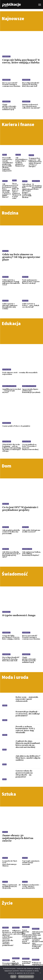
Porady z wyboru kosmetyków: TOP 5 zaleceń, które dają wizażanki (25, 730)
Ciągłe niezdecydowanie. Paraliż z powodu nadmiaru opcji (9, 107)
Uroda (5, 705)
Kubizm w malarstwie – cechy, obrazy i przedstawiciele (31, 887)
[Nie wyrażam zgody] (40, 973)
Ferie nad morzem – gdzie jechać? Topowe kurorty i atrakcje (31, 282)
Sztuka (5, 832)
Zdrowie (5, 928)
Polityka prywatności (26, 977)
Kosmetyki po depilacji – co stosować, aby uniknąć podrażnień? (28, 714)
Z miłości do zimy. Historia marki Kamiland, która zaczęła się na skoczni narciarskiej (28, 744)
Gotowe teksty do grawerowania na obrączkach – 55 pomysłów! (24, 774)
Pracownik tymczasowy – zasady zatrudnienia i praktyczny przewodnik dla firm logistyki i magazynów (8, 164)
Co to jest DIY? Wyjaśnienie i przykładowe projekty (20, 509)
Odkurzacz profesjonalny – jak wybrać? (18, 932)
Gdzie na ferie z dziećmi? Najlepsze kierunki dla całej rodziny (10, 306)
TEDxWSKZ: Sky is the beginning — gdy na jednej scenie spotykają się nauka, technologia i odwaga (12, 448)
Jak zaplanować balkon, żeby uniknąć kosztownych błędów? (31, 554)
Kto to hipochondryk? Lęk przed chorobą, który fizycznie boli (31, 85)
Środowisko (7, 423)
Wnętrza (6, 504)
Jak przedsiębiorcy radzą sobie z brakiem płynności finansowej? (21, 162)
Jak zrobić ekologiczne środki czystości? (31, 531)
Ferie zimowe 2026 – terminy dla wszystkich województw (20, 373)
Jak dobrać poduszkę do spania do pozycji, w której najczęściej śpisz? (11, 555)
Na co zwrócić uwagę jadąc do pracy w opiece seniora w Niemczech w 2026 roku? (17, 191)
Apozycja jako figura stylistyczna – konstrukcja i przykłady (31, 391)
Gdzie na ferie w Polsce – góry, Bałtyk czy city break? (31, 305)
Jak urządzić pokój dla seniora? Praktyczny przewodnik (11, 532)
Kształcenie (7, 369)
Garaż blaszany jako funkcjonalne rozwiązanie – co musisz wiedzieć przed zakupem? (27, 937)
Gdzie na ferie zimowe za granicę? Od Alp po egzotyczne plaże (21, 257)
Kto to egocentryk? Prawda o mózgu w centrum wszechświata (11, 85)
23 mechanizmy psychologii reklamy (37, 187)
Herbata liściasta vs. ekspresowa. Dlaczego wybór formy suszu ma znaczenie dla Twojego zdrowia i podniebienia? (8, 938)
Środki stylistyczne (9, 386)
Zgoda (13, 977)
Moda (4, 750)
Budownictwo (27, 549)
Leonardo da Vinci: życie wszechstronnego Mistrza (10, 863)
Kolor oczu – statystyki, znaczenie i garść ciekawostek (27, 699)
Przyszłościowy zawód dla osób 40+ (8, 965)
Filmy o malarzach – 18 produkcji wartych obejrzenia (11, 887)
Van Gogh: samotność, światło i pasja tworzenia (31, 863)
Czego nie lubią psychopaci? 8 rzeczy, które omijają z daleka (21, 61)
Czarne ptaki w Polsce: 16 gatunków (16, 426)
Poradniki (16, 928)
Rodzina (5, 251)
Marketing (36, 181)
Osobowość (6, 56)
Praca (5, 155)
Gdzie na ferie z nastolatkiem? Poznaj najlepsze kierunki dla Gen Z (11, 282)
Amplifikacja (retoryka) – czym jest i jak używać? (12, 391)
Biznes (18, 155)
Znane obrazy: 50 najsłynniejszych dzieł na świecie (18, 838)
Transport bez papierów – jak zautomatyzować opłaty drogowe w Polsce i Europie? (35, 162)
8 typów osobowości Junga (19, 615)
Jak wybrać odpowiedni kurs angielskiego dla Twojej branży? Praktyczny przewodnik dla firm (27, 191)
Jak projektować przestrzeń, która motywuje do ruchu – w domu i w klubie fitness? (7, 191)
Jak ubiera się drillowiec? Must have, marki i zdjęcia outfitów (28, 758)
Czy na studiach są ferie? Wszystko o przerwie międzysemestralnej (30, 447)
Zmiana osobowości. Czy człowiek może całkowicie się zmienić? (31, 106)
